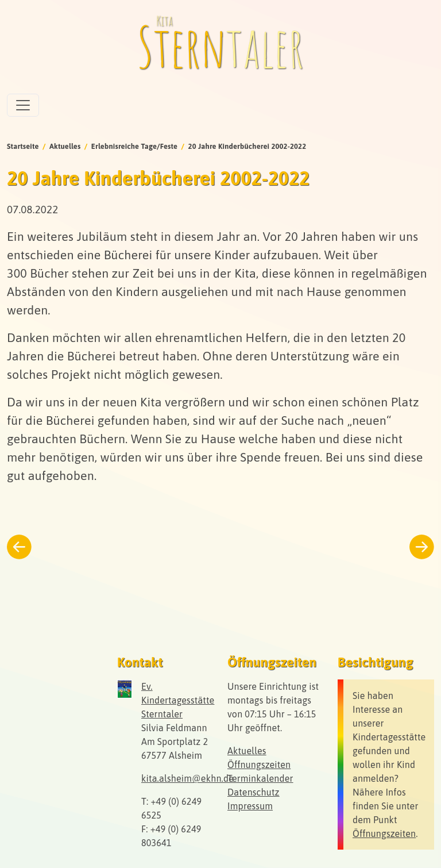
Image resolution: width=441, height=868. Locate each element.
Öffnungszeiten (259, 765)
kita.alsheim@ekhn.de (187, 778)
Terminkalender (260, 778)
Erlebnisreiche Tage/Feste (134, 146)
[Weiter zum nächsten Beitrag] (422, 547)
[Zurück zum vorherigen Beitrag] (19, 547)
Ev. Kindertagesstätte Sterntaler (178, 700)
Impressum (250, 806)
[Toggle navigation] (23, 105)
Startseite (23, 146)
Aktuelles (65, 146)
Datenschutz (254, 792)
